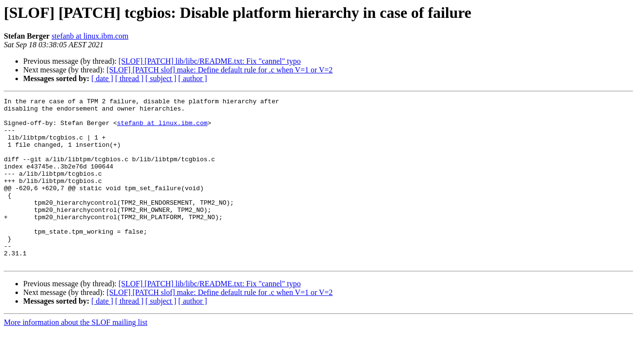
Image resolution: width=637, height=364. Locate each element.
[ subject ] (161, 78)
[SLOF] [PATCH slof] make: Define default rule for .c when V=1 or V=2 (219, 70)
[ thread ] (129, 78)
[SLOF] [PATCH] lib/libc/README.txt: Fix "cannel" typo (210, 61)
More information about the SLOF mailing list (76, 356)
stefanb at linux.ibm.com (90, 36)
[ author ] (193, 78)
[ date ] (102, 78)
